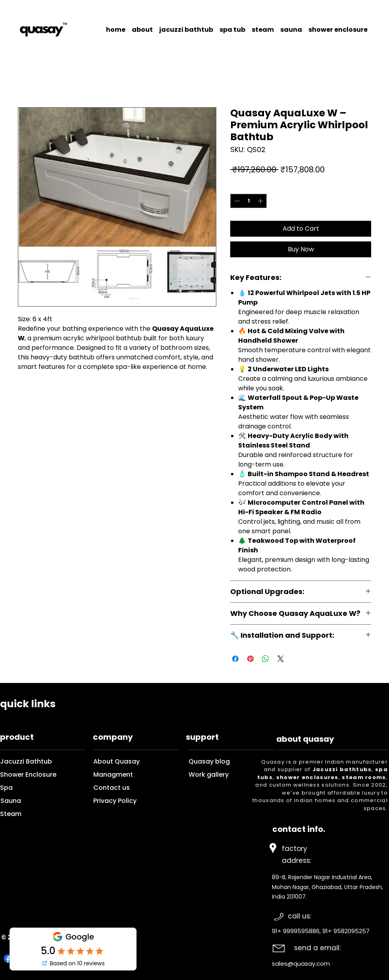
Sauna (11, 801)
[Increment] (261, 201)
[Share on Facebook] (235, 659)
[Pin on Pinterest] (250, 659)
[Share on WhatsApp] (266, 659)
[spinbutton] (249, 201)
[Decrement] (236, 201)
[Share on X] (281, 659)
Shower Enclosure (28, 775)
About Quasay (117, 761)
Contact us (112, 788)
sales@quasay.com (301, 964)
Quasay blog (221, 761)
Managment (113, 775)
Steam (11, 814)
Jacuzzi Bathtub (26, 761)
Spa (6, 788)
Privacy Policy (115, 801)
